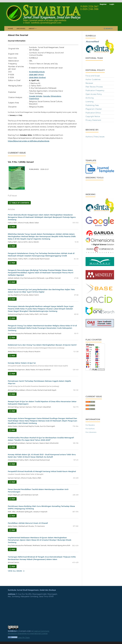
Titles (96, 137)
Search (108, 28)
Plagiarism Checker (94, 109)
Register (103, 4)
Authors (89, 137)
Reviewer (89, 83)
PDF (13, 227)
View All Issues (15, 571)
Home (10, 28)
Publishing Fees (92, 105)
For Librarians (91, 432)
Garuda (46, 96)
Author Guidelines (93, 79)
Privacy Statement (93, 120)
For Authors (90, 429)
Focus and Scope (93, 76)
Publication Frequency (95, 90)
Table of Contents (20, 203)
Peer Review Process (94, 87)
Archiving (90, 98)
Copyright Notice (93, 116)
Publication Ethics (93, 113)
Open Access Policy (94, 94)
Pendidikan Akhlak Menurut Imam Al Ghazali (28, 523)
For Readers (90, 425)
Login (112, 4)
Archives (21, 28)
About (32, 28)
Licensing (90, 102)
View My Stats (24, 638)
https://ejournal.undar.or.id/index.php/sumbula (29, 141)
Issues (102, 137)
